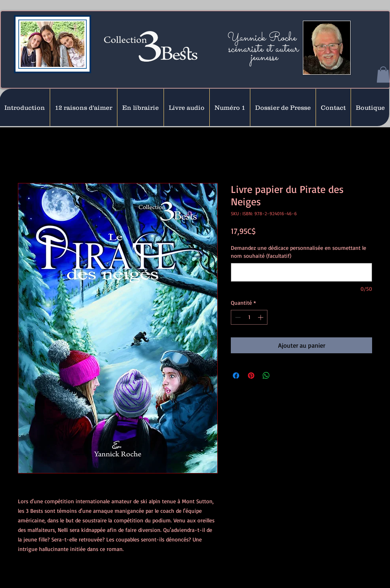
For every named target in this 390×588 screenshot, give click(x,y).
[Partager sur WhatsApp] (266, 376)
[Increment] (261, 317)
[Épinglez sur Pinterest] (251, 376)
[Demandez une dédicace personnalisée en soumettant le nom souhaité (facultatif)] (301, 272)
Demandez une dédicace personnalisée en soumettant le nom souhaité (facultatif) (298, 252)
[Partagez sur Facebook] (236, 376)
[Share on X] (281, 376)
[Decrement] (237, 317)
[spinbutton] (249, 317)
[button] (383, 75)
